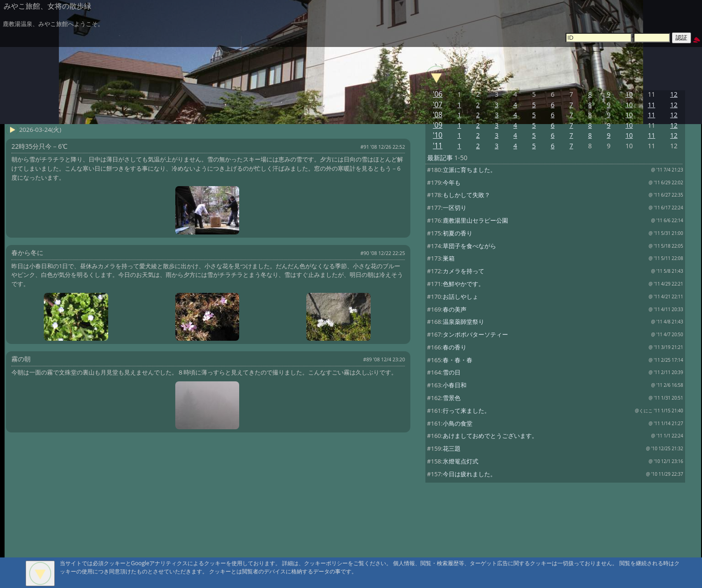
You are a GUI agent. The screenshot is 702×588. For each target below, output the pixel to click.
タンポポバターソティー (475, 334)
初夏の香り (458, 233)
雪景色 (452, 398)
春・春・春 (458, 360)
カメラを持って (464, 271)
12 (674, 94)
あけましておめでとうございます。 (490, 436)
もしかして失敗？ (466, 195)
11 (651, 105)
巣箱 (449, 258)
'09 (437, 125)
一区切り (455, 208)
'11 (437, 146)
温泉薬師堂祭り (464, 322)
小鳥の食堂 (458, 423)
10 (629, 94)
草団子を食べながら (469, 246)
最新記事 (440, 158)
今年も (452, 182)
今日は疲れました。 (469, 474)
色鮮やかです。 (464, 284)
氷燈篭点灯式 (461, 461)
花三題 (452, 448)
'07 (437, 105)
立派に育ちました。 (469, 170)
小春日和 (455, 385)
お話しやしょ (461, 297)
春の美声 (455, 309)
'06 (437, 94)
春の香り (455, 347)
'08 (437, 115)
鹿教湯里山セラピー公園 (475, 220)
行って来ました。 (466, 411)
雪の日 (452, 372)
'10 (437, 135)
